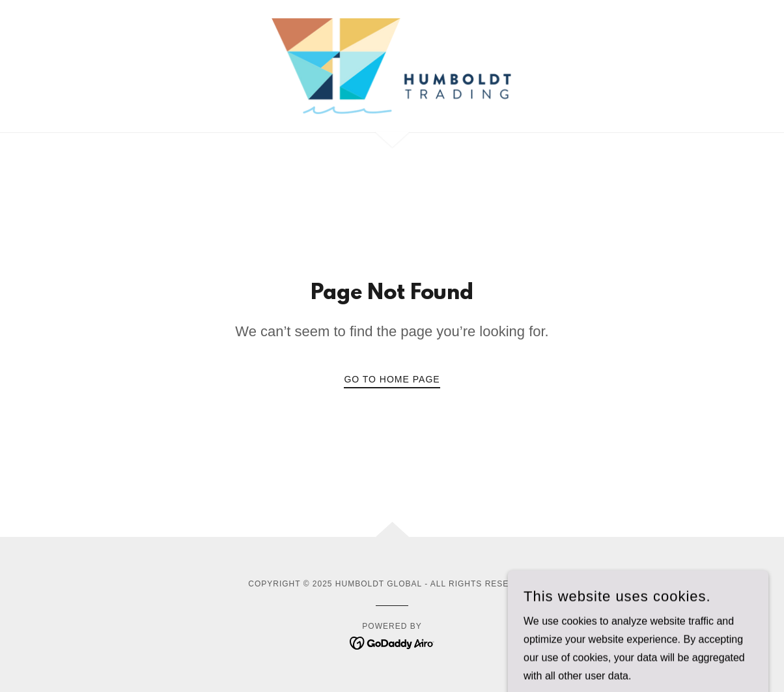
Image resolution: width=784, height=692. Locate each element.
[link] (392, 65)
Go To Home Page (392, 379)
